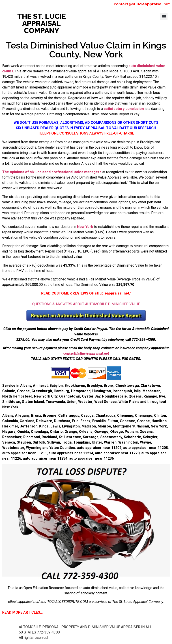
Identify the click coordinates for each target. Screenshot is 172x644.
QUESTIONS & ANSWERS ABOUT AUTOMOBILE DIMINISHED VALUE (86, 304)
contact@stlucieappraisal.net (142, 4)
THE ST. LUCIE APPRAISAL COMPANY (42, 23)
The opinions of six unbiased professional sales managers (52, 172)
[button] (164, 16)
